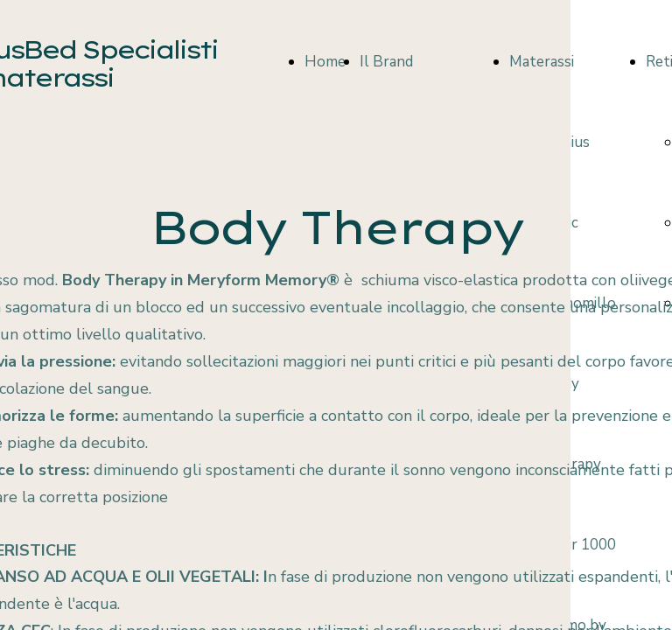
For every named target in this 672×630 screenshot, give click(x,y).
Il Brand (386, 62)
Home (325, 62)
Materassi (542, 62)
